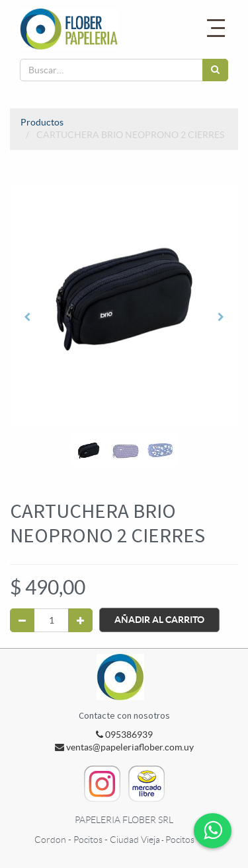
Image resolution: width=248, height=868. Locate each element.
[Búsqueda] (215, 70)
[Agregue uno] (80, 620)
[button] (27, 317)
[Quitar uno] (22, 620)
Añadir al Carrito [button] (159, 620)
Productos (42, 122)
